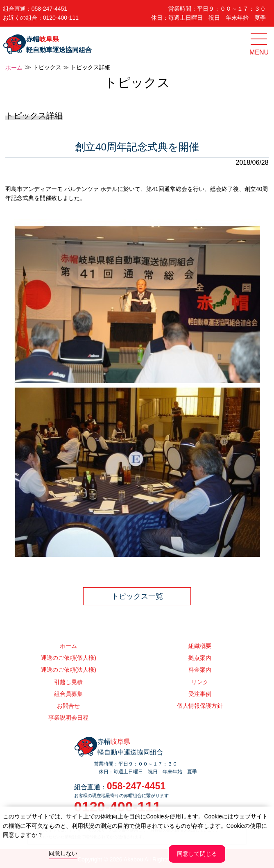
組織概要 (200, 646)
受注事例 (200, 694)
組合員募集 (68, 694)
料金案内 (200, 670)
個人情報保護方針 (200, 706)
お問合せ (68, 706)
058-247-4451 (49, 9)
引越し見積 (68, 682)
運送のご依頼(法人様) (69, 670)
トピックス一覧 (137, 596)
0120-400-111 (61, 18)
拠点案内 (200, 658)
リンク (200, 682)
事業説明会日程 (68, 718)
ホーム (14, 68)
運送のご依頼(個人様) (69, 658)
